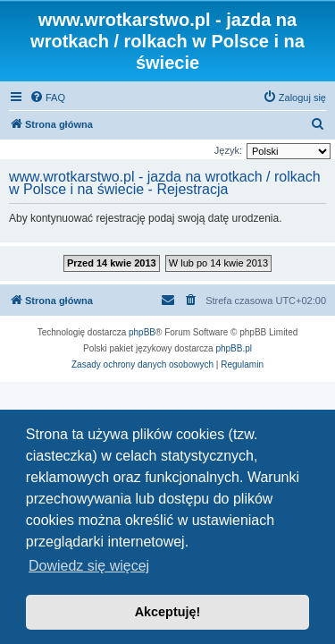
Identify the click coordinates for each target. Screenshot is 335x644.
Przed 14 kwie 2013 (112, 263)
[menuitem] (47, 97)
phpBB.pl (234, 348)
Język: (228, 150)
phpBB (142, 332)
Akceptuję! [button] (168, 612)
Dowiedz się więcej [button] (89, 566)
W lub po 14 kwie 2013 (218, 263)
